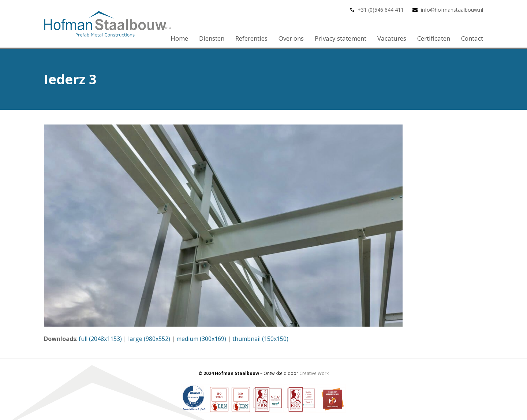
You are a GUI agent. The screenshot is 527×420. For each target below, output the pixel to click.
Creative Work (314, 373)
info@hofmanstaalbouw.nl (452, 10)
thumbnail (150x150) (260, 339)
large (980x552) (149, 339)
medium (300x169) (201, 339)
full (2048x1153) (100, 339)
